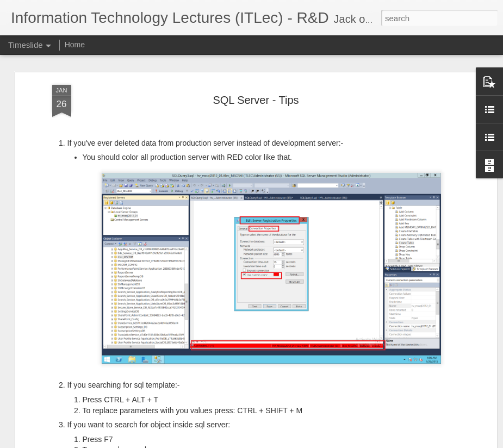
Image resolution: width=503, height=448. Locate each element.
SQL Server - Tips (256, 72)
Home (75, 45)
